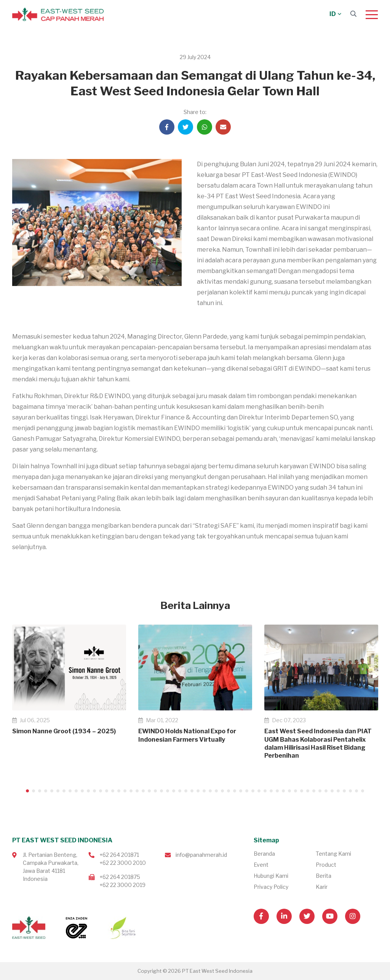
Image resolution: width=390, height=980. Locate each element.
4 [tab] (46, 791)
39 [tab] (259, 791)
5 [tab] (52, 791)
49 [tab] (320, 791)
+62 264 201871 (119, 855)
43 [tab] (283, 791)
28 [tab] (192, 791)
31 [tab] (210, 791)
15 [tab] (113, 791)
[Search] (353, 14)
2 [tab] (34, 791)
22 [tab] (155, 791)
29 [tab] (198, 791)
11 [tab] (88, 791)
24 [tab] (168, 791)
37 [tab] (247, 791)
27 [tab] (186, 791)
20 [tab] (143, 791)
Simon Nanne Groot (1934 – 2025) (64, 731)
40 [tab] (265, 791)
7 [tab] (64, 791)
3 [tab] (40, 791)
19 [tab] (137, 791)
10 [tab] (82, 791)
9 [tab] (76, 791)
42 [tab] (277, 791)
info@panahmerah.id (201, 855)
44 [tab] (289, 791)
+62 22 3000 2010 (123, 863)
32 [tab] (216, 791)
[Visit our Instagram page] (353, 916)
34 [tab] (229, 791)
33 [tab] (222, 791)
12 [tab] (94, 791)
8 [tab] (70, 791)
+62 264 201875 (120, 877)
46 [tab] (302, 791)
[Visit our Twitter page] (307, 916)
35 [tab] (235, 791)
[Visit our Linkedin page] (284, 916)
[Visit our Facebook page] (261, 916)
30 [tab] (204, 791)
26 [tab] (180, 791)
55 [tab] (356, 791)
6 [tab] (58, 791)
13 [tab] (101, 791)
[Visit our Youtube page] (330, 916)
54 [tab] (350, 791)
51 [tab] (332, 791)
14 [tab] (107, 791)
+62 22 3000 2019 (122, 885)
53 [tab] (344, 791)
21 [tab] (149, 791)
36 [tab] (241, 791)
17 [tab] (125, 791)
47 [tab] (308, 791)
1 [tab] (27, 791)
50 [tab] (326, 791)
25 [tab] (174, 791)
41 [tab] (271, 791)
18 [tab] (131, 791)
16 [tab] (119, 791)
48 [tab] (314, 791)
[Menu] (372, 14)
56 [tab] (363, 791)
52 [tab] (338, 791)
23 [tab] (161, 791)
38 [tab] (253, 791)
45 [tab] (296, 791)
